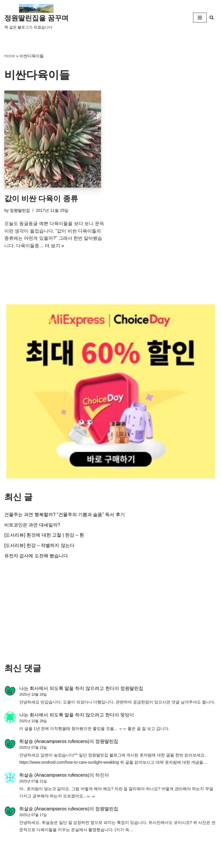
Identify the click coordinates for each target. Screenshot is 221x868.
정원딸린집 (20, 210)
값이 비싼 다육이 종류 (41, 199)
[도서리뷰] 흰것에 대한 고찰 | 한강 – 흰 (44, 535)
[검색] (212, 17)
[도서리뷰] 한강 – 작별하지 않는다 (39, 545)
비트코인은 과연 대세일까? (32, 525)
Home (10, 56)
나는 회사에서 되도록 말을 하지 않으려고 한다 (67, 688)
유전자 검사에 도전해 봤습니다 (36, 556)
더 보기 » (54, 246)
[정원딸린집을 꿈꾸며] (36, 18)
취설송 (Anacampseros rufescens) (54, 741)
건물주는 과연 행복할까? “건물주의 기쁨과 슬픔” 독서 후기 (65, 515)
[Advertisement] (110, 611)
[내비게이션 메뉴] (200, 18)
